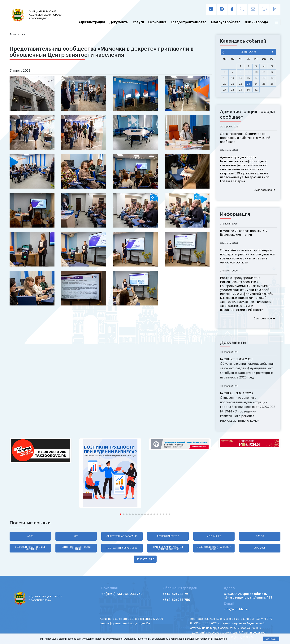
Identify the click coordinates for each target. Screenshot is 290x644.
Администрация (92, 22)
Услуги (138, 22)
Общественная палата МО (122, 536)
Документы (119, 22)
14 (233, 78)
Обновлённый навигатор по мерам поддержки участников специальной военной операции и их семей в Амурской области (248, 256)
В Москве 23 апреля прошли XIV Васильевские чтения (244, 233)
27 (225, 90)
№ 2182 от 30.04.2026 (236, 359)
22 (240, 84)
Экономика (157, 22)
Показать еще (145, 559)
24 (256, 84)
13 (225, 78)
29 (240, 90)
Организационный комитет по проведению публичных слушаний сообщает (245, 138)
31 (256, 90)
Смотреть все (264, 190)
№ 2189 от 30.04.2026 (236, 393)
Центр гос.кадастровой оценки (76, 548)
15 (240, 78)
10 (256, 72)
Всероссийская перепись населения (30, 548)
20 (225, 84)
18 (264, 78)
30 (248, 90)
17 (256, 78)
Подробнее (220, 639)
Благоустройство (226, 22)
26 (272, 84)
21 (233, 84)
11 (264, 72)
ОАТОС (260, 536)
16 (248, 78)
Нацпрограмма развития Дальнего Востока (168, 548)
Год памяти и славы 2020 (122, 548)
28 (233, 90)
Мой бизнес (214, 536)
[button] (121, 514)
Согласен (271, 639)
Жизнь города (256, 22)
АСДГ (30, 536)
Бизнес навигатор (168, 536)
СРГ (76, 536)
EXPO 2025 (260, 548)
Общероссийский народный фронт (214, 548)
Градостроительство (189, 22)
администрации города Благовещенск (46, 15)
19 (272, 78)
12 (272, 72)
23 (248, 84)
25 (264, 84)
